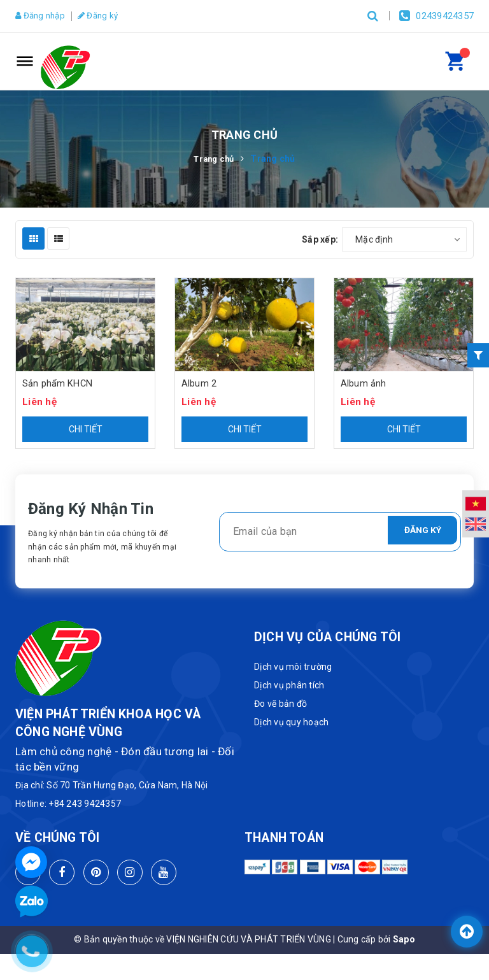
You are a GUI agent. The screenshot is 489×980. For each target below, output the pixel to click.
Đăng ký (107, 16)
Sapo (404, 940)
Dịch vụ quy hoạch (291, 723)
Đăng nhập (43, 16)
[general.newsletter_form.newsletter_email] (340, 532)
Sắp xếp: (320, 239)
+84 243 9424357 (85, 804)
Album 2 (199, 384)
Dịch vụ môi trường (293, 667)
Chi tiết (86, 430)
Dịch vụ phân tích (289, 686)
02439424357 (445, 16)
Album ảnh (363, 384)
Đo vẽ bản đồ (280, 704)
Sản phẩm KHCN (58, 384)
